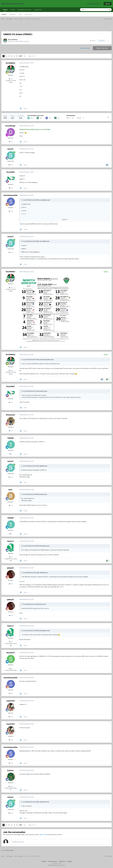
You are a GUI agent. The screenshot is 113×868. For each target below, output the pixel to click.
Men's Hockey (25, 41)
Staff (20, 14)
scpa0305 (10, 701)
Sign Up (108, 4)
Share (93, 41)
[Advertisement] (56, 27)
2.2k (11, 188)
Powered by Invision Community (57, 865)
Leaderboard (38, 10)
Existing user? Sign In (95, 4)
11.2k (11, 717)
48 (11, 668)
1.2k (11, 142)
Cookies (69, 861)
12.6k (11, 786)
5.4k (11, 431)
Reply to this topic (102, 48)
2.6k (11, 79)
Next (21, 56)
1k (11, 454)
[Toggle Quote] (22, 200)
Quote (25, 108)
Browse (5, 10)
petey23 (10, 568)
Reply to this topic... (18, 842)
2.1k (11, 557)
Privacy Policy (53, 861)
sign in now (43, 835)
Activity (13, 10)
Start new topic (85, 48)
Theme (44, 861)
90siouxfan (10, 415)
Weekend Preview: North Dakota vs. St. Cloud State (35, 129)
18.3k (11, 165)
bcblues (10, 770)
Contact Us (62, 861)
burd (10, 490)
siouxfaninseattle (10, 195)
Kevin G (10, 541)
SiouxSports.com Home (25, 10)
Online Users (28, 14)
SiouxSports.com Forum (13, 4)
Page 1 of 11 (32, 56)
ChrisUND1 (10, 172)
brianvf (10, 149)
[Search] (89, 10)
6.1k (11, 505)
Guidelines (13, 14)
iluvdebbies (14, 39)
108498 (10, 438)
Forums (4, 14)
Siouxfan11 (10, 653)
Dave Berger (10, 126)
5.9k (11, 584)
